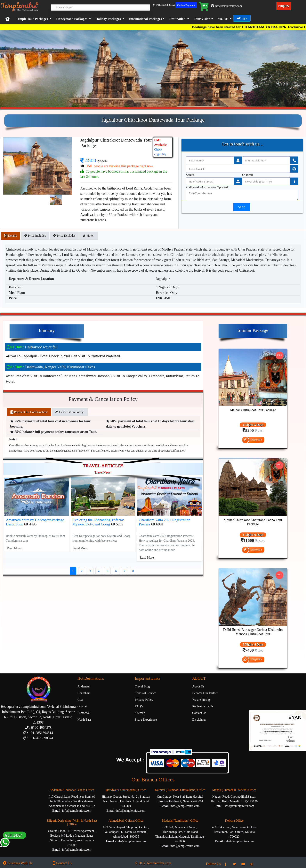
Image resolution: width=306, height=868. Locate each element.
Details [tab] (10, 236)
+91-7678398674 (164, 5)
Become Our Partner (205, 693)
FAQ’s (139, 706)
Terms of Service (145, 693)
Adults (190, 175)
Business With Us (18, 863)
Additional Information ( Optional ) (208, 187)
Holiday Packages (108, 19)
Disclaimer (199, 720)
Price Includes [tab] (35, 236)
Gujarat (82, 706)
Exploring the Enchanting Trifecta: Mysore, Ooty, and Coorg (98, 522)
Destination (177, 19)
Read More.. (15, 548)
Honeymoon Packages (72, 19)
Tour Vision (202, 19)
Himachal (84, 713)
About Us (198, 686)
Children (248, 175)
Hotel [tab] (89, 236)
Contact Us (199, 713)
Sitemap (140, 713)
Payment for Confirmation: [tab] (29, 412)
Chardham (84, 693)
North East (84, 720)
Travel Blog (142, 686)
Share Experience (146, 720)
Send (242, 207)
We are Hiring (201, 700)
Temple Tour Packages (32, 19)
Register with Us (203, 706)
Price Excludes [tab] (64, 236)
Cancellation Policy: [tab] (70, 412)
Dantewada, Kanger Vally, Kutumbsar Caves (51, 367)
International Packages (145, 19)
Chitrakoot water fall (32, 347)
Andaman (84, 686)
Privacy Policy (144, 700)
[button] (146, 19)
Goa (80, 700)
